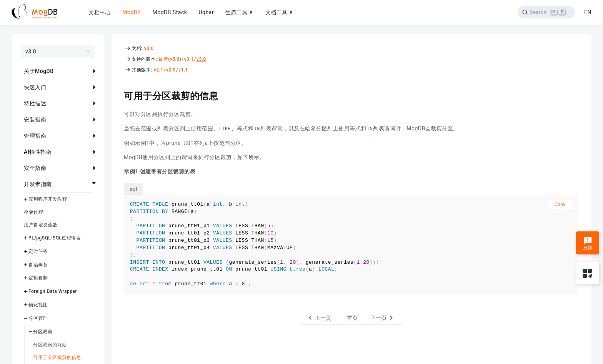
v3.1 (189, 59)
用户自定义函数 (41, 225)
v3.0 (149, 48)
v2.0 (171, 70)
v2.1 (159, 70)
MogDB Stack (170, 12)
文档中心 (100, 12)
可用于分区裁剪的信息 (57, 357)
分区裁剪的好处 (50, 345)
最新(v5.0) (170, 59)
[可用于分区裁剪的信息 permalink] (118, 95)
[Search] (547, 12)
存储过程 (33, 212)
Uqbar (206, 12)
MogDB (132, 12)
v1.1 (183, 70)
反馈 (588, 244)
